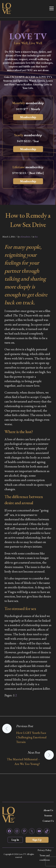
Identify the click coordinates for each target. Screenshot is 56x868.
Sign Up (37, 840)
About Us (48, 810)
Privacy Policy (45, 850)
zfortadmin (25, 237)
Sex (36, 237)
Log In (15, 840)
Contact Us (48, 821)
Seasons (48, 815)
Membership (28, 117)
